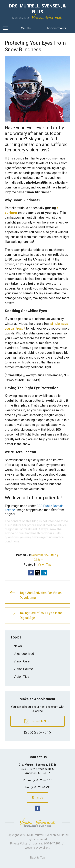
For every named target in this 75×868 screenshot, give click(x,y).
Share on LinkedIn (44, 573)
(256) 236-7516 (43, 780)
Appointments (57, 28)
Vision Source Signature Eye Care (38, 823)
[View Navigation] (7, 28)
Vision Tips (45, 565)
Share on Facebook (31, 573)
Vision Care (22, 661)
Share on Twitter (38, 573)
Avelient (44, 848)
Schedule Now (37, 721)
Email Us (38, 798)
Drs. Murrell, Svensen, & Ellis (47, 835)
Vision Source (23, 669)
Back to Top (38, 858)
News (18, 646)
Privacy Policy (19, 843)
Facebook (38, 808)
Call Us (26, 28)
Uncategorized (24, 654)
